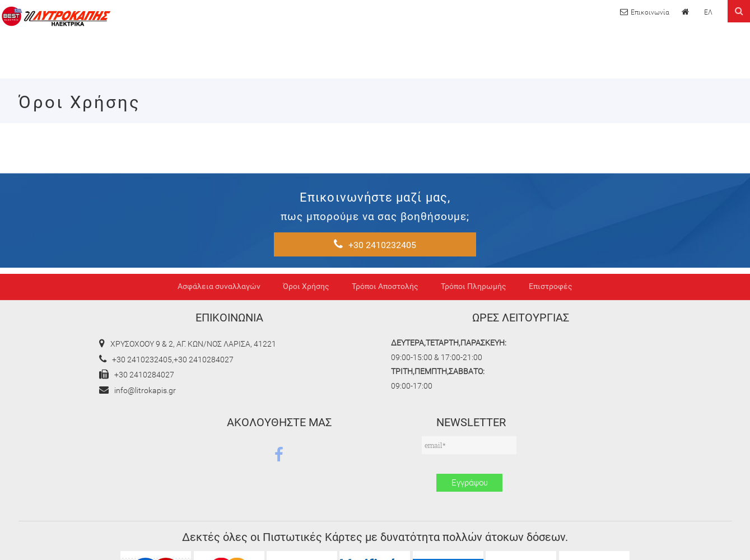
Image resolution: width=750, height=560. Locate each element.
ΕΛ (708, 13)
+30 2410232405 (562, 202)
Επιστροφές (551, 326)
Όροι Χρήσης (306, 326)
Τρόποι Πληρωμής (474, 326)
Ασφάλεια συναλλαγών (219, 326)
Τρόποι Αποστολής (385, 326)
